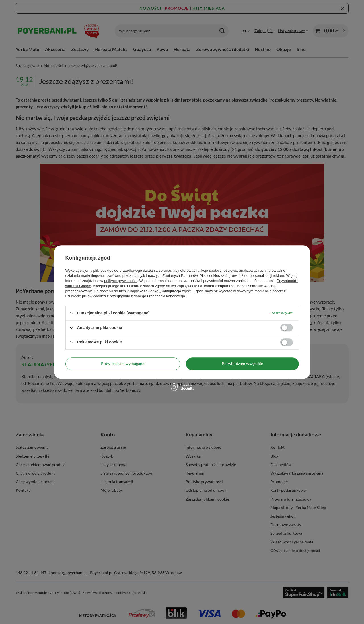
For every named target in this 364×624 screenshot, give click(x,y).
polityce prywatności (121, 281)
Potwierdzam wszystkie (242, 364)
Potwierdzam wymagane (123, 364)
